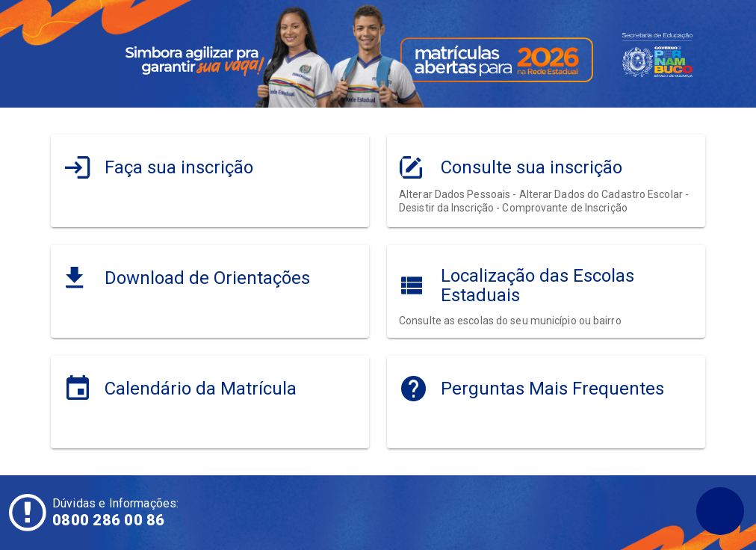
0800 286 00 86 (109, 520)
